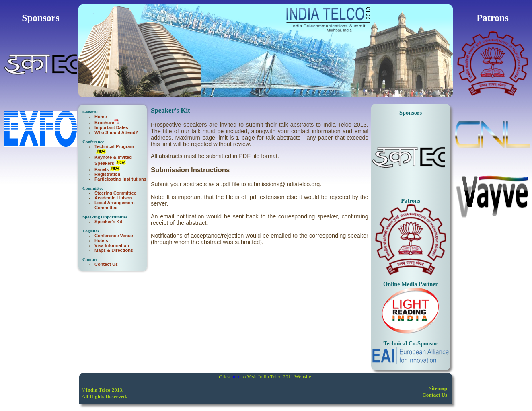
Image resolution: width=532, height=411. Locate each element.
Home (101, 117)
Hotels (101, 240)
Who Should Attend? (116, 132)
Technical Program (114, 146)
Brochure (104, 123)
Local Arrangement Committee (115, 205)
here (236, 377)
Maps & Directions (114, 250)
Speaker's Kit (108, 222)
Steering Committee (115, 193)
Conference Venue (114, 236)
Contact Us (106, 264)
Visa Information (112, 245)
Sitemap (438, 388)
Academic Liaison (113, 198)
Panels (102, 169)
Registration (107, 174)
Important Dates (111, 127)
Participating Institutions (120, 179)
